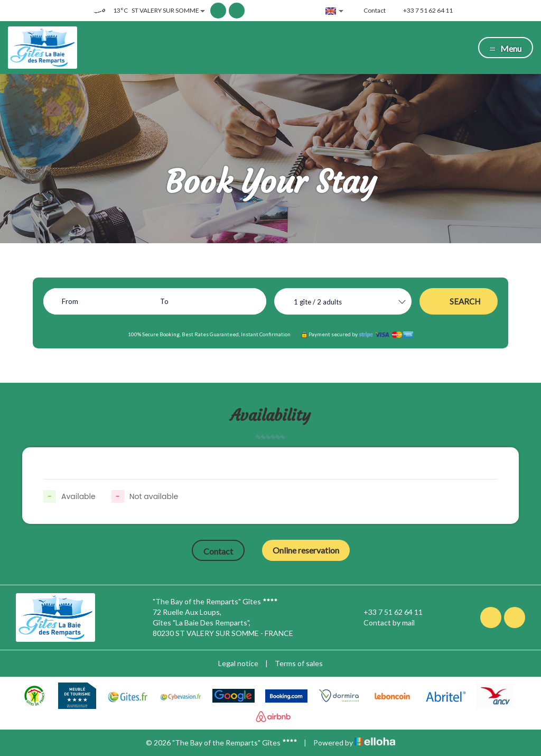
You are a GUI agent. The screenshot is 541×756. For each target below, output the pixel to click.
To (164, 301)
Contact (218, 551)
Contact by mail (383, 623)
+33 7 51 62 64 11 (387, 612)
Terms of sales (299, 663)
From (70, 301)
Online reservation (306, 550)
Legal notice (238, 663)
